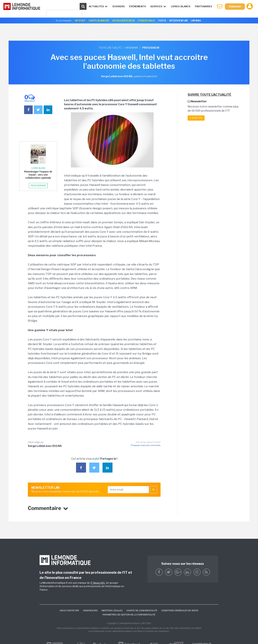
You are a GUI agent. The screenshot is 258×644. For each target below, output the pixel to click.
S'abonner (235, 6)
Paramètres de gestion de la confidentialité (129, 615)
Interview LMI (178, 21)
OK (154, 490)
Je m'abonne (196, 118)
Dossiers (119, 6)
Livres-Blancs (181, 6)
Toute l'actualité (110, 48)
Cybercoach (146, 21)
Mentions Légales (112, 611)
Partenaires (203, 6)
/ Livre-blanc (38, 168)
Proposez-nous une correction (146, 445)
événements (138, 6)
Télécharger (38, 186)
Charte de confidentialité (142, 611)
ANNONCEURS (90, 611)
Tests (162, 21)
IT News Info (98, 583)
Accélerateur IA (123, 21)
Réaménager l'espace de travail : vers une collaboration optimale (38, 175)
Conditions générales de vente (180, 611)
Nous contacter (69, 611)
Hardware (132, 48)
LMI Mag (196, 21)
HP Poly (80, 21)
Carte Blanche (99, 21)
